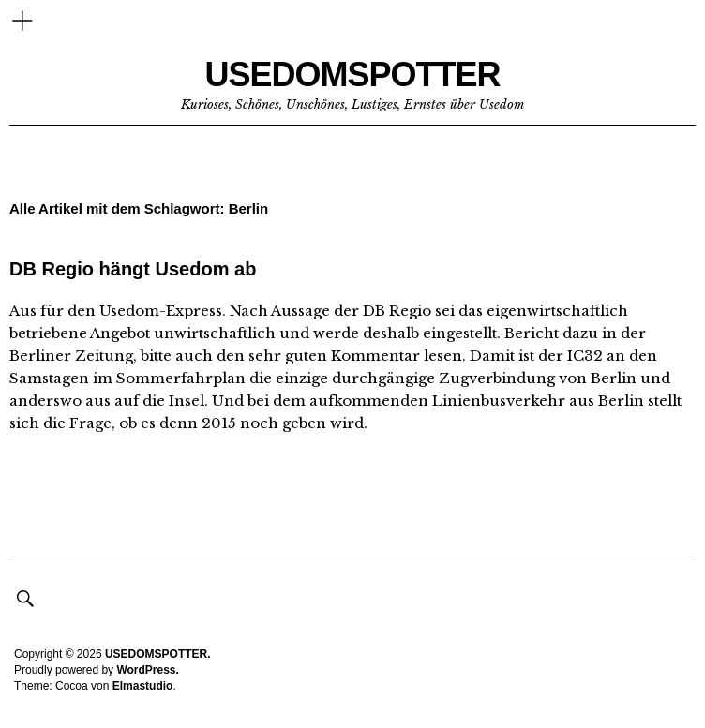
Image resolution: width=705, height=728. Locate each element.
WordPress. (147, 670)
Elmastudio (143, 686)
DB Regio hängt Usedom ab (133, 269)
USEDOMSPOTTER (352, 74)
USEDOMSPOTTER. (158, 654)
